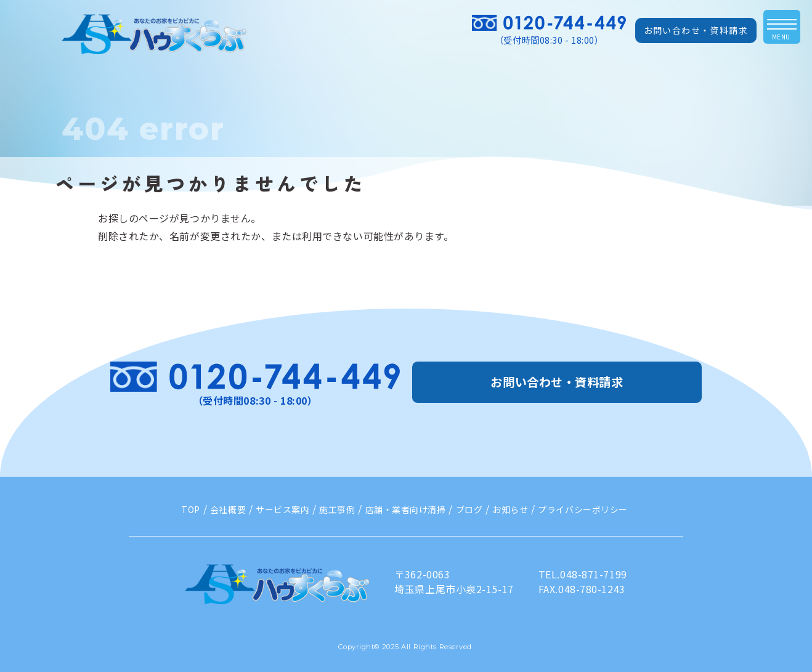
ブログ (469, 509)
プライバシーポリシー (583, 509)
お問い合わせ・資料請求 (696, 30)
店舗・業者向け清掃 (406, 509)
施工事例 (337, 509)
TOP (191, 509)
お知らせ (510, 509)
